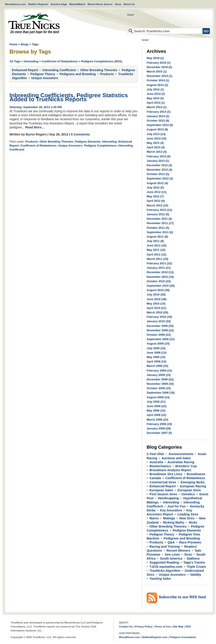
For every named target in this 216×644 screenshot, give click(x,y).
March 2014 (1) (157, 107)
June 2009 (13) (157, 353)
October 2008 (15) (159, 388)
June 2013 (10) (157, 138)
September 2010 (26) (161, 286)
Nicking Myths (174, 522)
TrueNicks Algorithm (165, 571)
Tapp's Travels (194, 562)
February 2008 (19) (159, 424)
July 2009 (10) (156, 348)
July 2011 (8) (155, 241)
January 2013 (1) (158, 161)
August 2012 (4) (157, 183)
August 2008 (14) (158, 397)
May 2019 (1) (155, 58)
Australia (156, 462)
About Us (129, 4)
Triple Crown (196, 567)
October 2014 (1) (158, 80)
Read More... (35, 127)
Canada (155, 478)
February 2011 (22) (159, 263)
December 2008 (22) (160, 379)
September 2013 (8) (160, 125)
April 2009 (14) (156, 361)
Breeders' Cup (186, 466)
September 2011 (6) (160, 232)
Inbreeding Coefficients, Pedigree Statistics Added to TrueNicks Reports (69, 97)
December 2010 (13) (160, 272)
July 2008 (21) (156, 402)
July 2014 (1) (155, 89)
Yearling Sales (160, 579)
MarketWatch (77, 4)
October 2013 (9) (158, 121)
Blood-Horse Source (100, 4)
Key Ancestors (171, 510)
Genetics (188, 494)
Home (34, 23)
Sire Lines (172, 554)
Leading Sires (188, 514)
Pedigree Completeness (97, 61)
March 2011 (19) (157, 259)
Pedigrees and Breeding (78, 74)
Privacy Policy (143, 626)
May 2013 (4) (155, 143)
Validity (196, 575)
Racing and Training (165, 547)
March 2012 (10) (157, 205)
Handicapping (168, 498)
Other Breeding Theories (99, 70)
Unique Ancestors (45, 78)
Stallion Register (38, 4)
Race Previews (190, 542)
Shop (118, 4)
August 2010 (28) (158, 290)
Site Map (178, 626)
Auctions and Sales (176, 458)
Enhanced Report (25, 70)
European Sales (161, 490)
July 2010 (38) (156, 294)
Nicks (193, 522)
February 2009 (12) (159, 371)
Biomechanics (160, 466)
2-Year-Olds (155, 454)
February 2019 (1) (159, 63)
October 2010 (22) (159, 281)
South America (171, 558)
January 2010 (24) (159, 321)
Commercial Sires (163, 482)
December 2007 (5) (159, 433)
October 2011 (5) (158, 228)
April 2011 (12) (156, 254)
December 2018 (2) (159, 67)
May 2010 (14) (156, 304)
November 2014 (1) (159, 76)
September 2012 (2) (160, 178)
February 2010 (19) (159, 317)
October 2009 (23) (159, 335)
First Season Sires (163, 494)
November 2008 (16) (160, 384)
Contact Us (126, 626)
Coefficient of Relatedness (60, 61)
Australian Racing (181, 462)
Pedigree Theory (43, 74)
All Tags (15, 61)
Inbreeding (31, 61)
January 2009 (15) (159, 375)
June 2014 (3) (156, 94)
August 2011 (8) (157, 237)
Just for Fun (177, 506)
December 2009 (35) (160, 326)
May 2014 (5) (155, 98)
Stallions (193, 558)
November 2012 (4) (159, 170)
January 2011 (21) (159, 268)
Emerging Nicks (193, 482)
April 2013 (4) (156, 147)
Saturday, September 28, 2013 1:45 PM (36, 107)
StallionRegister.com (155, 637)
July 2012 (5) (155, 188)
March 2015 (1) (157, 71)
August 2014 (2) (157, 85)
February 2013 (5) (159, 156)
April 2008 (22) (156, 415)
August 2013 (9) (157, 129)
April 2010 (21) (156, 308)
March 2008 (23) (157, 420)
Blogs (25, 44)
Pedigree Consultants (183, 637)
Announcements (181, 454)
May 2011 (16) (156, 250)
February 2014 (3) (159, 112)
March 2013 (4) (157, 152)
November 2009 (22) (160, 330)
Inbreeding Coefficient (59, 70)
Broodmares (196, 474)
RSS (118, 61)
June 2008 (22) (157, 406)
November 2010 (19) (160, 277)
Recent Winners (178, 551)
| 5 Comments (80, 134)
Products (107, 74)
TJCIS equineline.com (166, 567)
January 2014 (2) (158, 116)
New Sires (187, 518)
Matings (169, 518)
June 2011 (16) (157, 245)
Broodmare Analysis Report (170, 470)
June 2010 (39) (157, 299)
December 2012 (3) (159, 165)
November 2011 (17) (160, 223)
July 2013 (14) (156, 134)
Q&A (171, 542)
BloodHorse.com (15, 4)
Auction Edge (59, 4)
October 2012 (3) (158, 174)
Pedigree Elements (88, 142)
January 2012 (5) (158, 214)
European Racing (193, 486)
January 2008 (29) (159, 428)
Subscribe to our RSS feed (182, 597)
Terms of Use (163, 626)
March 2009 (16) (157, 366)
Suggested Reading (164, 562)
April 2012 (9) (156, 201)
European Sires (189, 490)
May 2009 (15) (156, 357)
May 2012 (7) (155, 196)
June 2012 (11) (157, 192)
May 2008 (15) (156, 411)
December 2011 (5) (159, 219)
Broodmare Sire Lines (166, 474)
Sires (188, 554)
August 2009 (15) (158, 344)
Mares (154, 518)
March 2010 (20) (157, 312)
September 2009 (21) (161, 339)
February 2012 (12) (159, 210)
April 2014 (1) (156, 103)
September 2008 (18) (161, 393)
